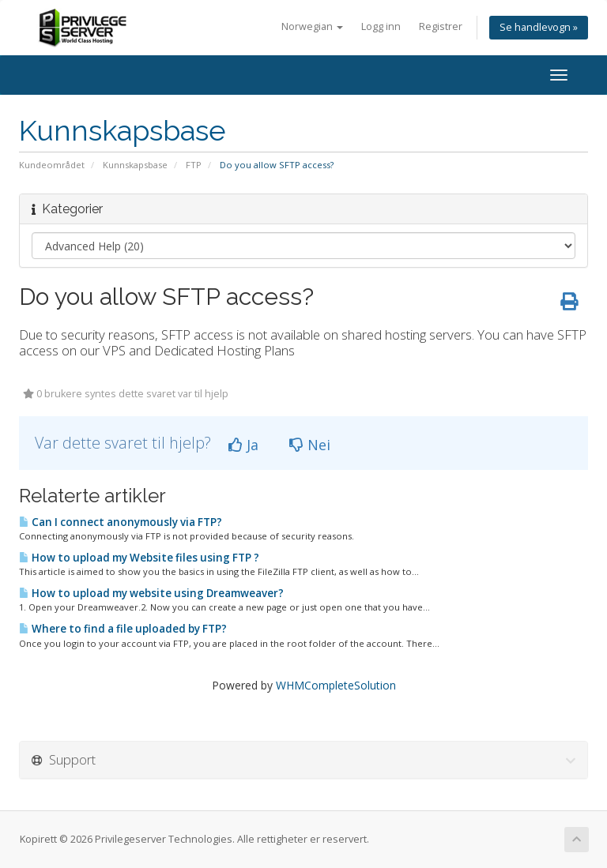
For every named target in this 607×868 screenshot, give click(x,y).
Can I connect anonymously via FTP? (121, 522)
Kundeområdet (52, 165)
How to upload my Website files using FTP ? (139, 558)
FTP (194, 165)
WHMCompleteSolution (336, 685)
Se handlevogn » (539, 27)
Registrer (441, 26)
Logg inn (381, 26)
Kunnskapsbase (135, 165)
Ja (243, 445)
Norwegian (312, 26)
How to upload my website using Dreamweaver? (151, 593)
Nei (310, 445)
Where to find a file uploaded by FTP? (123, 629)
